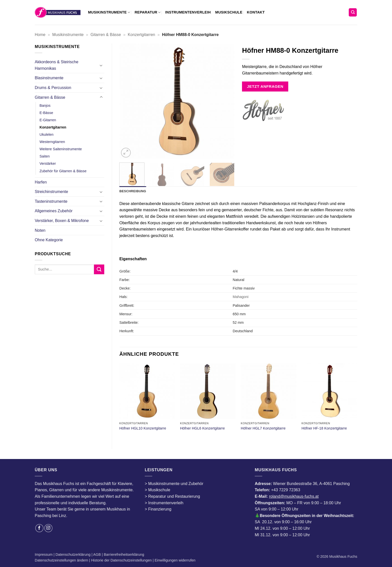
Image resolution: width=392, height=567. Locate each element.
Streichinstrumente (51, 192)
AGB (97, 554)
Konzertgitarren (141, 35)
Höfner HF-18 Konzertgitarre (324, 428)
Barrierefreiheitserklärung (123, 554)
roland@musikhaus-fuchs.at (294, 496)
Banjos (45, 105)
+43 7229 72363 (285, 490)
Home (40, 35)
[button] (126, 153)
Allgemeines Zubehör (54, 211)
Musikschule (229, 12)
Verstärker (48, 163)
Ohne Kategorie (49, 240)
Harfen (41, 182)
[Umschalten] (101, 65)
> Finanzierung (158, 509)
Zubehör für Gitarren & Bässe (63, 171)
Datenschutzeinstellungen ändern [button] (61, 560)
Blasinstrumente (49, 78)
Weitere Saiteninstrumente (61, 149)
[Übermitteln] (99, 269)
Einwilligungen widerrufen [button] (175, 560)
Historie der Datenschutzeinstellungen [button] (121, 560)
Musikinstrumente (109, 12)
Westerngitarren (52, 142)
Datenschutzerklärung (73, 554)
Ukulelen (46, 134)
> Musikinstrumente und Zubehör (174, 484)
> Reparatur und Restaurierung (172, 496)
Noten (40, 230)
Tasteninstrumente (51, 201)
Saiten (45, 156)
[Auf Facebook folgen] (39, 528)
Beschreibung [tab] (133, 191)
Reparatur (147, 12)
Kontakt (256, 12)
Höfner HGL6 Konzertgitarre (202, 428)
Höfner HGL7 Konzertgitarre (263, 428)
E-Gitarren (48, 120)
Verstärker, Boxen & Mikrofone (62, 221)
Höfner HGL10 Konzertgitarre (143, 428)
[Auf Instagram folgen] (48, 528)
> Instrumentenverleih (164, 503)
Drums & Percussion (53, 88)
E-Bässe (46, 113)
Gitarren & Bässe (106, 35)
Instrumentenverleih (188, 12)
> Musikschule (157, 490)
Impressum (44, 554)
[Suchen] (353, 12)
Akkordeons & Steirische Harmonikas (56, 65)
